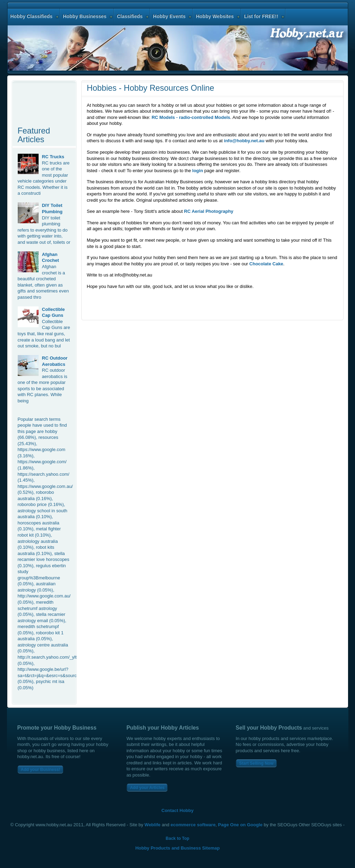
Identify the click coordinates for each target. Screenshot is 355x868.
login (198, 171)
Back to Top (178, 838)
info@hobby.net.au (244, 141)
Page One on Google (240, 825)
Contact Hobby (177, 810)
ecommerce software (193, 825)
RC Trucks (53, 157)
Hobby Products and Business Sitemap (177, 848)
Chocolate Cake (266, 264)
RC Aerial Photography (209, 211)
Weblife (153, 825)
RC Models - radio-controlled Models (191, 117)
